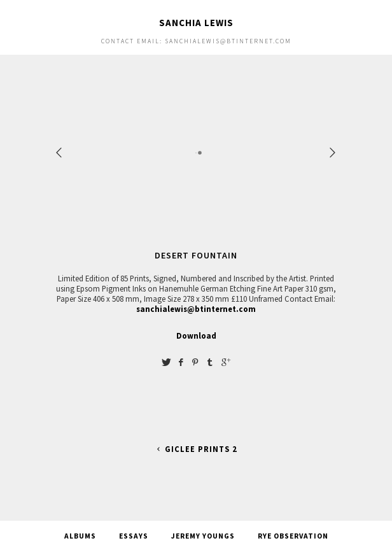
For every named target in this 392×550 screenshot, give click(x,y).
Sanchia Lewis (196, 23)
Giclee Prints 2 (196, 449)
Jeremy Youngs (203, 536)
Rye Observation (293, 536)
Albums (80, 536)
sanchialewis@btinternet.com (196, 309)
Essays (134, 536)
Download (196, 335)
